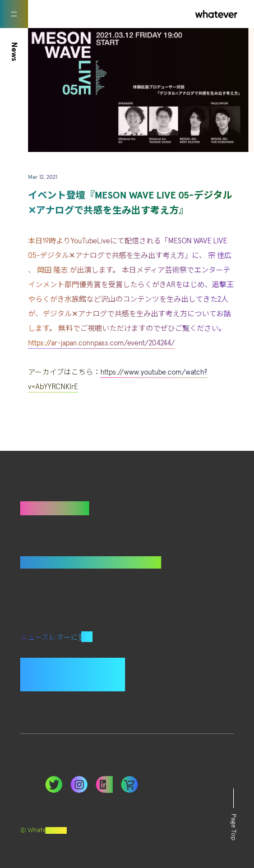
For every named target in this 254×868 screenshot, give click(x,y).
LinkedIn (130, 784)
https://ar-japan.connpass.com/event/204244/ (101, 343)
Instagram (79, 784)
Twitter (54, 784)
